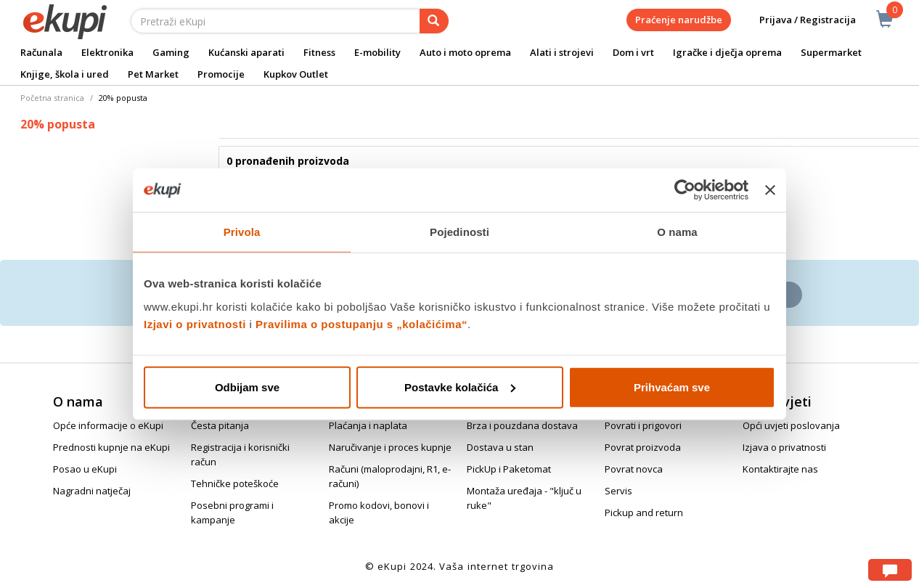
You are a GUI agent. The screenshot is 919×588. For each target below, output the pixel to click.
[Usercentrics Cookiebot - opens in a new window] (685, 190)
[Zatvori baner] (770, 190)
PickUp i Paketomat (509, 469)
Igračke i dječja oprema (727, 52)
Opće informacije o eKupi (108, 425)
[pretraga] (434, 21)
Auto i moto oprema (465, 52)
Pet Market (153, 74)
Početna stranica (52, 98)
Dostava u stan (500, 447)
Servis (618, 491)
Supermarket (831, 52)
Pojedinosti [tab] (459, 232)
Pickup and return (644, 513)
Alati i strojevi (562, 52)
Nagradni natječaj (92, 491)
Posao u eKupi (85, 469)
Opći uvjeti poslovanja (791, 425)
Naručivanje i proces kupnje (390, 447)
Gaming (171, 52)
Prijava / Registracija (797, 20)
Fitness (319, 52)
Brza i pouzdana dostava (522, 425)
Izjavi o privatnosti (195, 323)
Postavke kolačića (460, 387)
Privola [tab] (242, 232)
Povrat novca (634, 469)
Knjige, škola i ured (65, 74)
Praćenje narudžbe (679, 20)
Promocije (221, 74)
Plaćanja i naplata (368, 425)
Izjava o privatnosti (784, 447)
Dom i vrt (633, 52)
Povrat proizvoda (643, 447)
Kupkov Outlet (296, 74)
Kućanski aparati (246, 52)
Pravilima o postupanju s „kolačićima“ (362, 323)
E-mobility (377, 52)
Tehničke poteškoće (235, 483)
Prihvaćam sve (672, 387)
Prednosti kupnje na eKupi (111, 447)
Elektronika (107, 52)
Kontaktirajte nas (780, 469)
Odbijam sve (247, 387)
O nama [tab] (677, 232)
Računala (41, 52)
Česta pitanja (220, 425)
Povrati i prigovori (643, 425)
